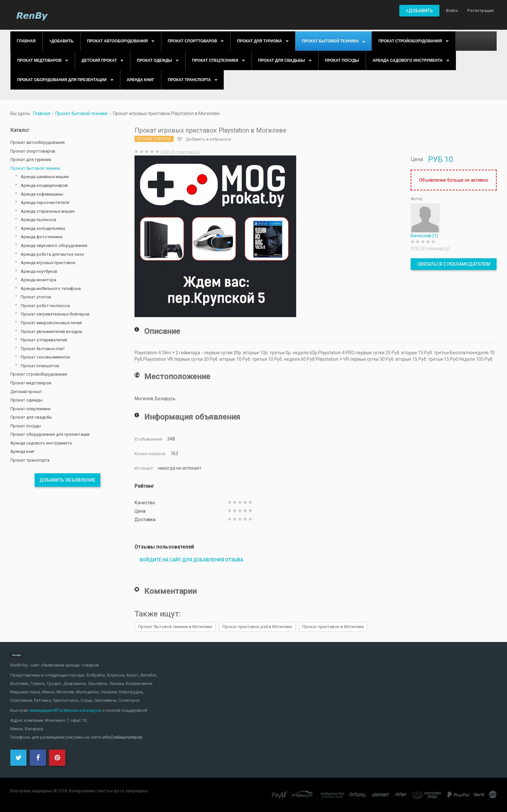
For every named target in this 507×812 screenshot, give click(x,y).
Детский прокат (26, 392)
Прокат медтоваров (31, 383)
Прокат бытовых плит (43, 349)
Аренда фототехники (42, 237)
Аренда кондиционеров (44, 185)
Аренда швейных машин (45, 177)
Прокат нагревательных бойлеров (55, 314)
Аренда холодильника (43, 228)
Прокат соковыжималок (45, 357)
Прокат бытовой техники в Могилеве (175, 627)
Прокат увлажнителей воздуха (51, 331)
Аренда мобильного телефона (51, 288)
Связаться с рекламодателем (454, 264)
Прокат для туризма (31, 160)
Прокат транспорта (30, 460)
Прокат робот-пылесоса (45, 306)
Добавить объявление (67, 480)
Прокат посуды (26, 426)
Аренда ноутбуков (39, 271)
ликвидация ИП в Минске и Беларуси (65, 710)
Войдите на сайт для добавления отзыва (191, 560)
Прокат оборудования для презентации (50, 434)
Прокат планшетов (40, 366)
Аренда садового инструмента (41, 443)
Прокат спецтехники (30, 409)
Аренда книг (22, 451)
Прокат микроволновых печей (51, 323)
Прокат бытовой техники (35, 168)
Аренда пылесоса (38, 220)
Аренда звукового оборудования (54, 246)
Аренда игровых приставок (48, 263)
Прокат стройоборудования (39, 374)
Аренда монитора (38, 280)
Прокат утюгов (36, 297)
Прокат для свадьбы (31, 417)
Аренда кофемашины (42, 194)
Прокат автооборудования (38, 142)
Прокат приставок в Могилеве (333, 627)
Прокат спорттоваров (33, 151)
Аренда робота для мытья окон (52, 254)
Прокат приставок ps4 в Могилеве (257, 627)
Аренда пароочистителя (45, 203)
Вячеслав (424, 236)
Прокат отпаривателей (44, 340)
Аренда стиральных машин (48, 211)
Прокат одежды (27, 400)
